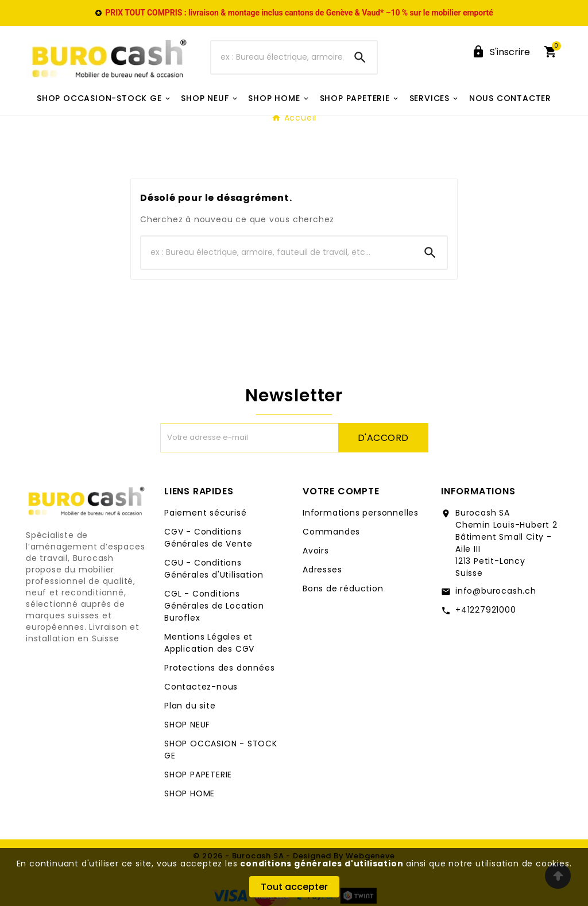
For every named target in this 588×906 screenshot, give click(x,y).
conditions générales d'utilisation (322, 864)
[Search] (360, 57)
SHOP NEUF (187, 725)
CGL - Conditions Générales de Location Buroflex (214, 606)
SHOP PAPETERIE (198, 775)
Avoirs (316, 551)
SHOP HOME (189, 793)
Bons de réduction (343, 588)
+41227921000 (486, 610)
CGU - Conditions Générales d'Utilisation (214, 569)
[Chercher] (277, 57)
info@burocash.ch (496, 591)
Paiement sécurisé (206, 513)
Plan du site (190, 706)
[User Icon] (501, 52)
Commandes (331, 532)
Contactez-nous (201, 687)
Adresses (322, 570)
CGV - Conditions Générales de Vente (208, 538)
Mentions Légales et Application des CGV (209, 643)
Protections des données (219, 668)
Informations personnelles (361, 513)
